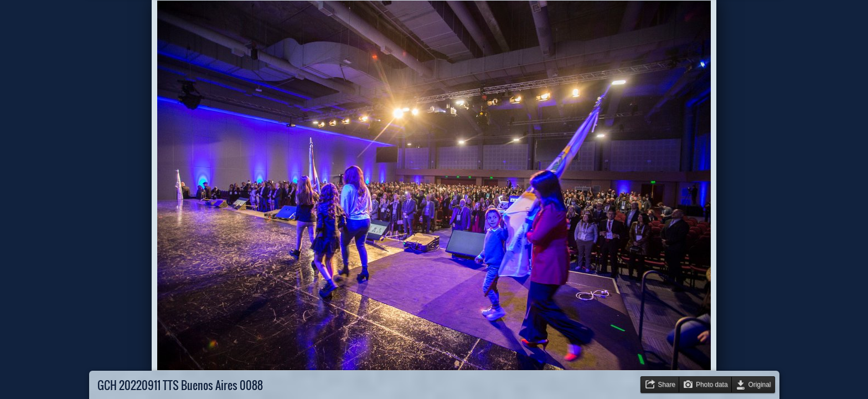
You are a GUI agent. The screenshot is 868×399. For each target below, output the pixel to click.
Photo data (712, 385)
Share (666, 385)
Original (760, 385)
